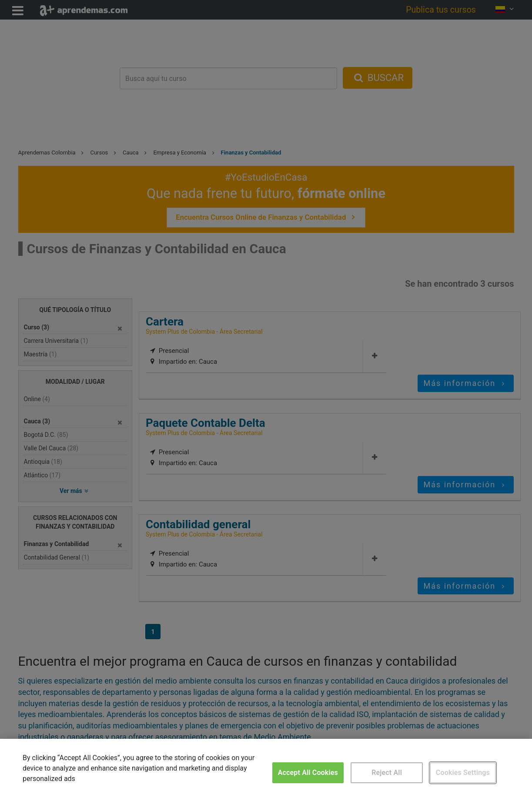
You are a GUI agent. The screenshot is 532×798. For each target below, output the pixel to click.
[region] (266, 768)
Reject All (387, 773)
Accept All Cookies (308, 773)
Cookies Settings (463, 773)
